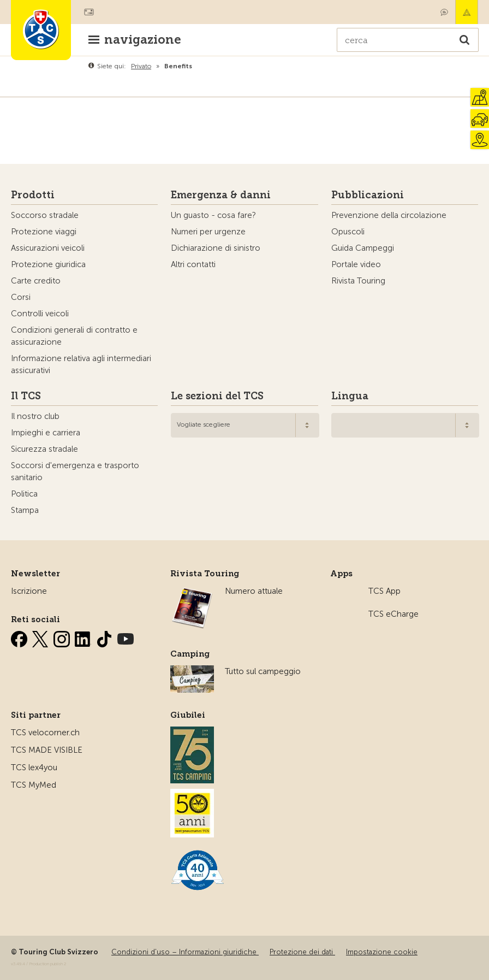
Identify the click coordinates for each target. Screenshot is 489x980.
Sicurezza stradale (44, 449)
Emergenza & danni (467, 12)
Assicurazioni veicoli (48, 248)
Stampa (25, 510)
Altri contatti (193, 264)
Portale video (356, 264)
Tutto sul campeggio (263, 671)
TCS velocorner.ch (45, 733)
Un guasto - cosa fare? (213, 215)
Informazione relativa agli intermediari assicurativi (81, 364)
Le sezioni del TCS (217, 396)
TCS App (384, 591)
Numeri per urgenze (208, 232)
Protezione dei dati (302, 952)
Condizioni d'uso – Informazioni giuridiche (185, 952)
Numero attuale (254, 591)
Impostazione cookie (382, 952)
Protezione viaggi (44, 232)
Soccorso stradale (45, 215)
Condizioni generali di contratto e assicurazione (74, 336)
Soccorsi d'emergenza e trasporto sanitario (75, 471)
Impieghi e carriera (46, 433)
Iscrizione (29, 591)
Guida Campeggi (363, 248)
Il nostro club (35, 416)
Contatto (444, 12)
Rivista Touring (358, 281)
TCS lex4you (34, 768)
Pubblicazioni (368, 195)
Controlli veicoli (40, 314)
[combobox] (245, 425)
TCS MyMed (34, 785)
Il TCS (26, 396)
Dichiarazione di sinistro (216, 248)
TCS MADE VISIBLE (47, 750)
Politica (24, 494)
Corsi (21, 297)
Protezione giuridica (48, 264)
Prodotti (33, 195)
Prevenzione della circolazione (389, 215)
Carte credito (36, 281)
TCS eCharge (393, 614)
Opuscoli (348, 232)
